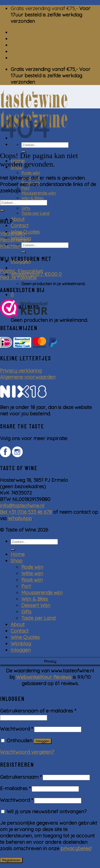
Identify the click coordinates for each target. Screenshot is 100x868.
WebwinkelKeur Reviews (44, 677)
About (18, 219)
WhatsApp (20, 518)
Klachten (10, 246)
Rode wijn (31, 173)
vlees (17, 58)
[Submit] (23, 252)
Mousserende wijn (39, 193)
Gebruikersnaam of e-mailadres (38, 711)
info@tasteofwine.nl (22, 505)
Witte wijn (32, 573)
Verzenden (12, 233)
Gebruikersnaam (21, 777)
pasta (17, 45)
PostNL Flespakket (21, 271)
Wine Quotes (25, 232)
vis (14, 51)
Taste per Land (35, 213)
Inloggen (43, 741)
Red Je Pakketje (18, 277)
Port (25, 188)
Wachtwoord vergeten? (27, 752)
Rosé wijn (32, 580)
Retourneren (14, 240)
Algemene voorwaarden (28, 377)
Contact (20, 225)
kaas (16, 39)
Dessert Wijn (36, 605)
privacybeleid (76, 848)
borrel (18, 32)
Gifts (26, 208)
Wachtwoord (16, 729)
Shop (17, 561)
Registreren (11, 860)
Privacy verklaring (21, 370)
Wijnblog (21, 643)
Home (18, 554)
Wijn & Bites (33, 198)
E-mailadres (15, 788)
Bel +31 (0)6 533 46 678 (26, 512)
